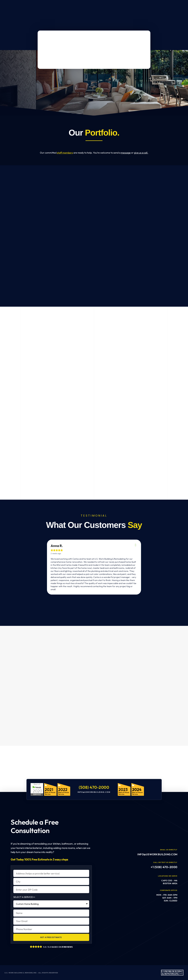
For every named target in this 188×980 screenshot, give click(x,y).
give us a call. (141, 153)
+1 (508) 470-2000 (164, 867)
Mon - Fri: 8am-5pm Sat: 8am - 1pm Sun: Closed (167, 898)
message (126, 153)
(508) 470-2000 (94, 787)
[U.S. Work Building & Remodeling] (94, 771)
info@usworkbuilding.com (94, 792)
